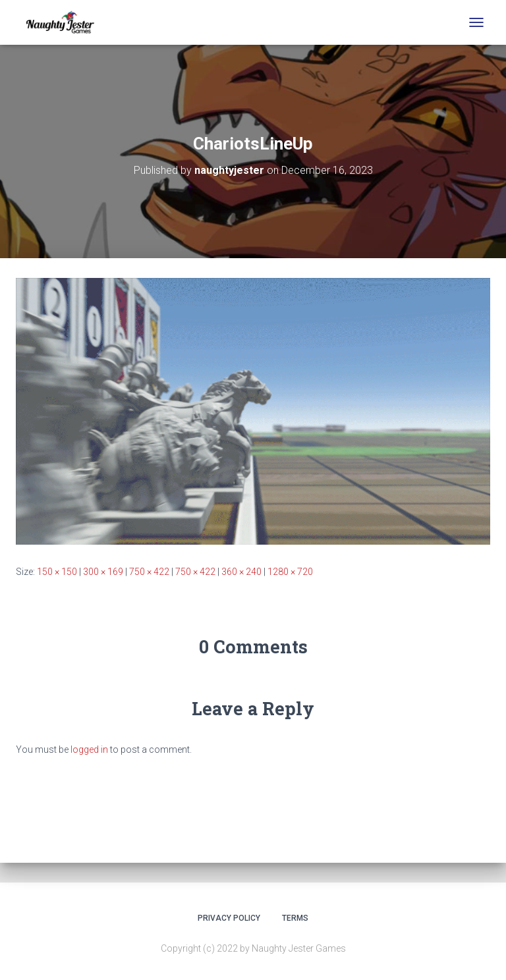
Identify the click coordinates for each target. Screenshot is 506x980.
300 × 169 (103, 572)
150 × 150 (57, 572)
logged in (89, 749)
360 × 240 (241, 572)
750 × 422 (149, 572)
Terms (295, 918)
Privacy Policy (229, 918)
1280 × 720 (290, 572)
